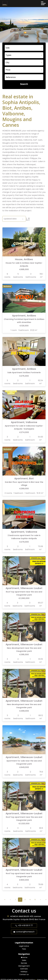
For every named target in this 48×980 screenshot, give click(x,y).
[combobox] (24, 48)
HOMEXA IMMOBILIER (20, 916)
